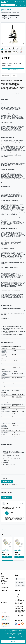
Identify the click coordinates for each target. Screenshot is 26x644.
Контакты (3, 576)
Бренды (3, 611)
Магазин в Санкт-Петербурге (19, 593)
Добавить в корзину (13, 70)
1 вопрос (14, 76)
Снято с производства (6, 609)
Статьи (2, 585)
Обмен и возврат (5, 597)
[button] (23, 43)
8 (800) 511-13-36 (19, 3)
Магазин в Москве (19, 607)
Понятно (13, 641)
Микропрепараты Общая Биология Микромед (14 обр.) (6, 550)
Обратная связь (5, 578)
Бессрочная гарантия (6, 599)
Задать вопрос (6, 497)
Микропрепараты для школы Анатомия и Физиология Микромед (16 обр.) (19, 550)
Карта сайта (4, 613)
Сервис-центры (4, 595)
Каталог (3, 605)
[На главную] (1, 9)
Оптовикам (3, 607)
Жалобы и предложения (4, 581)
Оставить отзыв (5, 76)
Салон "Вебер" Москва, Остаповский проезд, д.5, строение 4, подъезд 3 (20, 612)
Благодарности (4, 587)
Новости (3, 583)
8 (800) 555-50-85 (19, 2)
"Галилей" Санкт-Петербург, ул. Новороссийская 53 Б (20, 599)
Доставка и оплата (5, 593)
